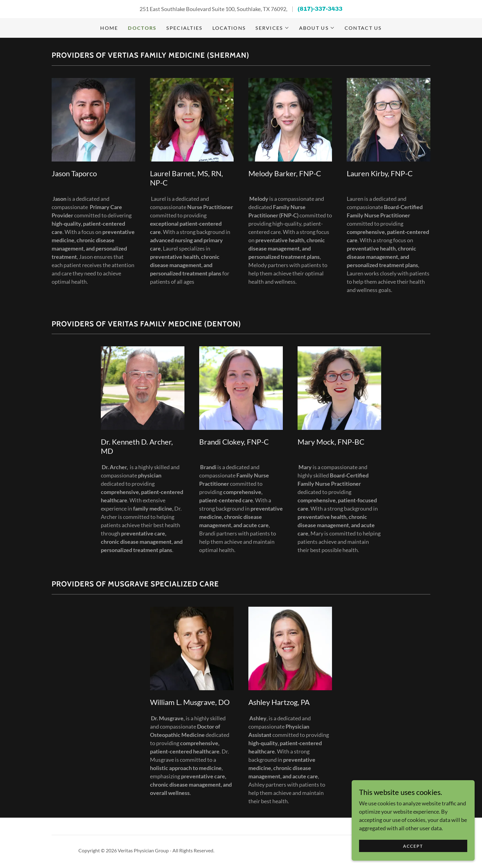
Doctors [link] (142, 28)
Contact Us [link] (363, 28)
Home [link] (109, 28)
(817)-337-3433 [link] (320, 9)
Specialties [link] (184, 28)
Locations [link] (229, 28)
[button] (272, 28)
